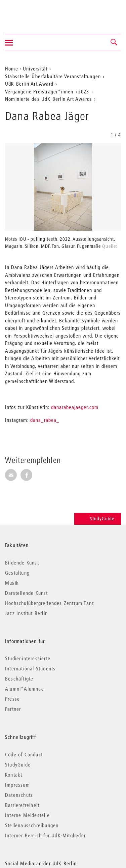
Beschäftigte (19, 678)
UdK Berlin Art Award (29, 84)
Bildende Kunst (22, 562)
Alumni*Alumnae (25, 689)
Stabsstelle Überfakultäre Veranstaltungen (53, 76)
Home (12, 68)
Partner (13, 709)
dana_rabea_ (44, 420)
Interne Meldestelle (27, 815)
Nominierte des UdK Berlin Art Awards (49, 99)
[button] (114, 42)
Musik (12, 583)
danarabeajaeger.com (75, 407)
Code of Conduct (24, 754)
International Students (30, 668)
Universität (35, 68)
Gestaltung (17, 573)
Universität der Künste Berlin (31, 12)
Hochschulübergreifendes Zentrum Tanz (50, 603)
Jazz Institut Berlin (26, 613)
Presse (12, 699)
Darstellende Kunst (27, 593)
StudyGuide (98, 519)
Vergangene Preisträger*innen (39, 91)
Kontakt (14, 775)
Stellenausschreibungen (32, 825)
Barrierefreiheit (22, 805)
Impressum (17, 785)
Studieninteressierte (28, 658)
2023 (84, 91)
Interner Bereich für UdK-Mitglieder (45, 835)
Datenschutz (19, 795)
